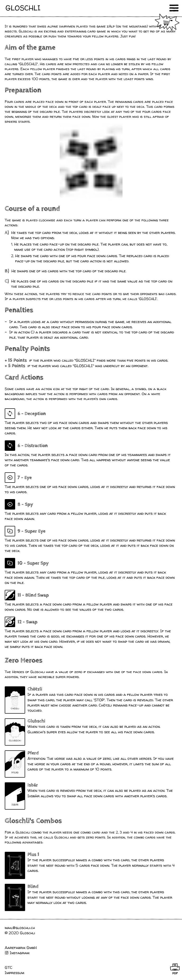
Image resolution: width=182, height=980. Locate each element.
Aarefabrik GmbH (21, 948)
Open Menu (174, 8)
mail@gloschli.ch (20, 928)
